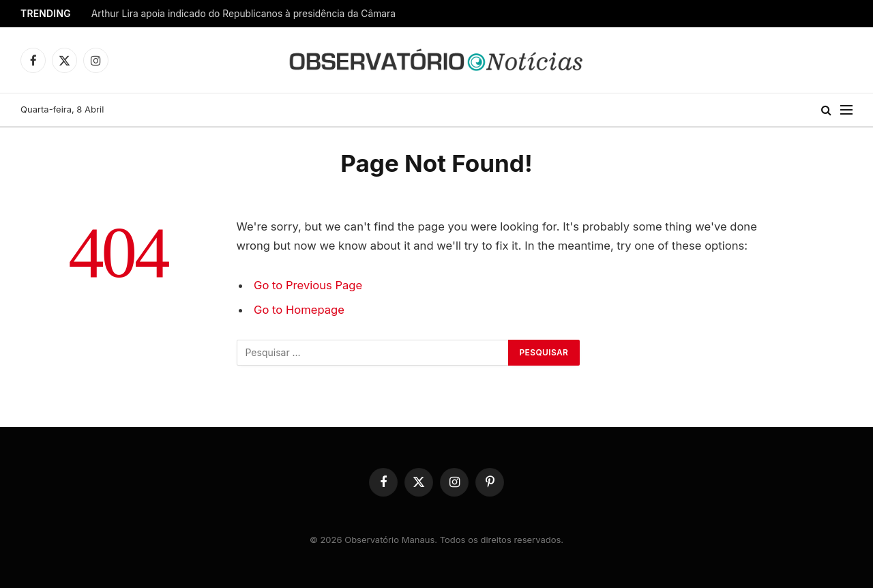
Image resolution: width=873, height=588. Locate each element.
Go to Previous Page (308, 285)
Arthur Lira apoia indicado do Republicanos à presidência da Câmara (243, 14)
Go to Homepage (299, 310)
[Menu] (846, 110)
